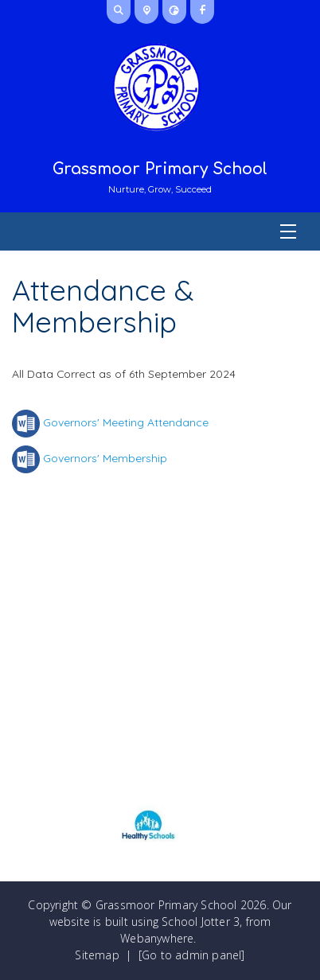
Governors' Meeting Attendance (126, 422)
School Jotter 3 (201, 922)
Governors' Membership (105, 458)
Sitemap (97, 955)
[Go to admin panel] (192, 955)
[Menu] (160, 231)
